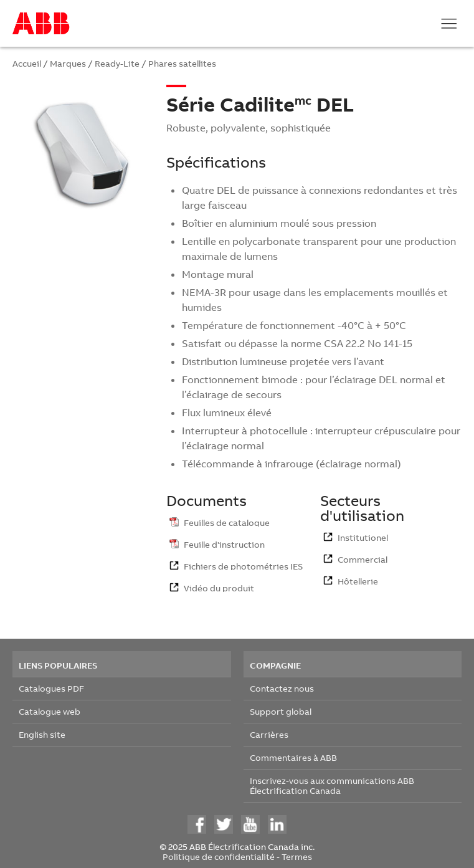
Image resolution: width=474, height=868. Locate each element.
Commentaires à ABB (293, 757)
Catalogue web (50, 711)
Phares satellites (182, 63)
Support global (281, 711)
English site (42, 734)
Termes (297, 856)
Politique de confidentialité (219, 856)
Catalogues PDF (51, 688)
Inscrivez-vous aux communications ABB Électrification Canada (332, 785)
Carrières (269, 734)
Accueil (27, 63)
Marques (68, 63)
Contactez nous (282, 688)
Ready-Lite (117, 63)
